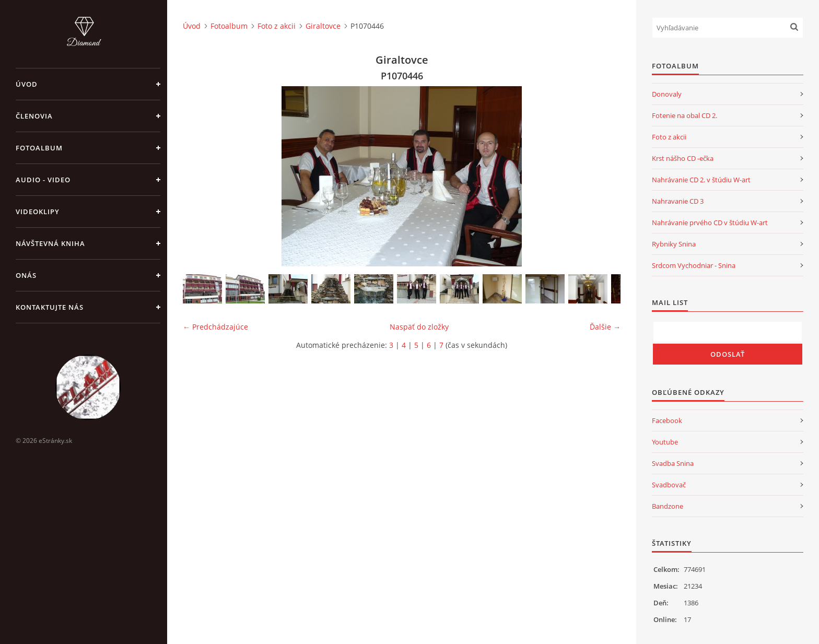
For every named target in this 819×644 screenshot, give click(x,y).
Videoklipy (38, 212)
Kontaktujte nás (50, 307)
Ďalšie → (605, 327)
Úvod (27, 84)
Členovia (34, 116)
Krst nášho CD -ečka (683, 158)
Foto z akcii (277, 26)
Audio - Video (43, 180)
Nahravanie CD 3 (678, 201)
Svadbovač (669, 485)
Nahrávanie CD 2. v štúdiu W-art (701, 180)
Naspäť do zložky (419, 327)
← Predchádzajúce (215, 327)
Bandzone (668, 506)
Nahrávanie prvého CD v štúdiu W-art (710, 223)
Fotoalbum (39, 148)
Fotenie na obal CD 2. (685, 115)
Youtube (665, 442)
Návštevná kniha (50, 243)
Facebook (667, 420)
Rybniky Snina (674, 244)
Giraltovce (323, 26)
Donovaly (667, 94)
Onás (26, 275)
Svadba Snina (673, 463)
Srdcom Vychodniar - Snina (694, 265)
